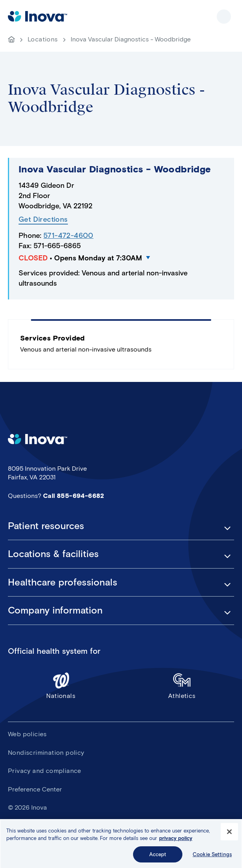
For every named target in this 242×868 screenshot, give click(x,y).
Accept (158, 858)
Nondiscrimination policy (46, 753)
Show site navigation (224, 17)
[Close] (229, 835)
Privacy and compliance (45, 771)
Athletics (182, 686)
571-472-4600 (68, 236)
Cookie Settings (212, 858)
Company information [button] (55, 610)
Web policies (27, 734)
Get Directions (43, 220)
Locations (43, 39)
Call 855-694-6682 (74, 496)
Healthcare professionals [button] (63, 582)
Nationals (61, 686)
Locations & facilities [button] (53, 554)
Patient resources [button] (46, 526)
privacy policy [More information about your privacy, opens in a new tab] (176, 842)
